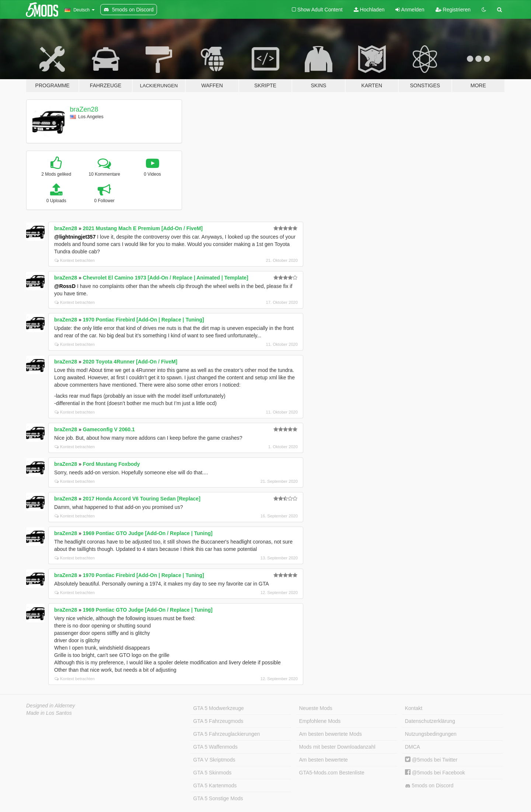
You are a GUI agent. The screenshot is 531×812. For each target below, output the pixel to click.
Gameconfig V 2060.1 (109, 429)
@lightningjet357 (75, 237)
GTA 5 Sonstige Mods (218, 798)
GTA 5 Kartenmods (215, 785)
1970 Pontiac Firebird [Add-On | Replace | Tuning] (144, 320)
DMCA (413, 747)
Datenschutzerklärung (430, 721)
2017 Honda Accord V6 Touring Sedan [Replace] (142, 499)
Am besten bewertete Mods (331, 734)
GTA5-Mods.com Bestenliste (332, 773)
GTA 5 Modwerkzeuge (218, 708)
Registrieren (453, 10)
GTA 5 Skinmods (212, 773)
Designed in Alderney (51, 706)
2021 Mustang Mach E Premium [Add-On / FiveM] (143, 228)
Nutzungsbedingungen (431, 734)
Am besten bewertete (324, 760)
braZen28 (84, 109)
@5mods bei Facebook (435, 773)
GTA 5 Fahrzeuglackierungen (226, 734)
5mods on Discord (429, 786)
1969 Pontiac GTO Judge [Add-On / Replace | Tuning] (148, 533)
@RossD (65, 286)
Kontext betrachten (75, 260)
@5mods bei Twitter (431, 760)
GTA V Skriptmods (214, 760)
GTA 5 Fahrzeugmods (218, 721)
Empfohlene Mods (320, 721)
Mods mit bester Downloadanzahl (337, 747)
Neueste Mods (316, 708)
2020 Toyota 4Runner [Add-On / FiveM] (130, 362)
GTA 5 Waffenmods (215, 747)
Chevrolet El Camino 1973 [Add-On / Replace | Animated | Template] (166, 278)
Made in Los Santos (49, 713)
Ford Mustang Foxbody (111, 464)
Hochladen (369, 10)
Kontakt (414, 708)
